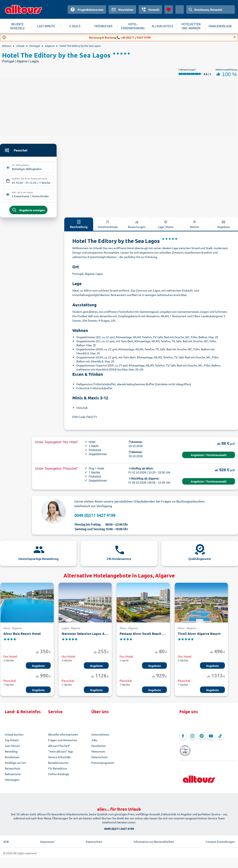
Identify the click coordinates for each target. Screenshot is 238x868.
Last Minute (12, 749)
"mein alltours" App (61, 754)
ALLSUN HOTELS (162, 26)
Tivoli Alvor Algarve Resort (199, 637)
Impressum (47, 839)
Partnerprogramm (103, 766)
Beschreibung (79, 227)
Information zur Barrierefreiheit (154, 839)
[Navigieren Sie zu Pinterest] (202, 739)
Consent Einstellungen (220, 839)
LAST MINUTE (46, 26)
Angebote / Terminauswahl (209, 458)
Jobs (94, 743)
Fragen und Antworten (63, 743)
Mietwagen (12, 783)
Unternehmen (100, 737)
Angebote (38, 669)
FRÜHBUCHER (104, 26)
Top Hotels (12, 743)
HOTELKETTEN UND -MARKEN (191, 26)
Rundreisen (12, 760)
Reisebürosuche (58, 766)
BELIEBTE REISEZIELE (17, 26)
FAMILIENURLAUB (220, 26)
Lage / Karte (166, 227)
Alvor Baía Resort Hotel (22, 637)
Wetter (195, 227)
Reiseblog (11, 754)
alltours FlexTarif (59, 749)
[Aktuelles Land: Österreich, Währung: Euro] (180, 9)
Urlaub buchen (14, 737)
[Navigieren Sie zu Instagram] (192, 739)
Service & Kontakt (59, 760)
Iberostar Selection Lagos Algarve (88, 637)
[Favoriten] (169, 9)
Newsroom (98, 754)
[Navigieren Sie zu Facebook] (183, 739)
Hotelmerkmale (108, 227)
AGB (6, 839)
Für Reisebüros (58, 771)
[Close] (235, 37)
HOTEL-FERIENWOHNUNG (133, 26)
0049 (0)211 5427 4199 (95, 518)
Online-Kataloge (59, 777)
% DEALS (75, 26)
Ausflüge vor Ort (15, 766)
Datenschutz (100, 760)
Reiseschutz (13, 771)
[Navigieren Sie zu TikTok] (220, 739)
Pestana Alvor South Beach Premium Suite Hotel (157, 637)
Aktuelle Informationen (63, 737)
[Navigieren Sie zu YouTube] (211, 739)
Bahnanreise (13, 777)
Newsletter (99, 749)
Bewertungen (137, 227)
